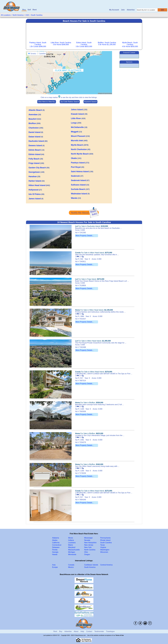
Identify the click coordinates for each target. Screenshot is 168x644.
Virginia (103, 547)
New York (88, 547)
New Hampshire (90, 543)
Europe (55, 567)
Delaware (56, 547)
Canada (71, 565)
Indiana (71, 540)
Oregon (87, 554)
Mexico (71, 567)
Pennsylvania (105, 538)
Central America (106, 565)
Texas (103, 545)
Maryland (72, 547)
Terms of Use (120, 635)
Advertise (131, 10)
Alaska (55, 540)
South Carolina (37, 15)
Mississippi (88, 538)
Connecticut (57, 545)
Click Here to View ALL (47, 102)
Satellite (42, 54)
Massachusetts (74, 550)
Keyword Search (90, 102)
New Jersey (89, 545)
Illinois (71, 538)
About (76, 631)
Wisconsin (104, 552)
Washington (105, 550)
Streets (33, 54)
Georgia (55, 552)
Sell (29, 10)
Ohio (86, 552)
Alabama (56, 538)
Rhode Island (105, 540)
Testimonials (99, 631)
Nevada (87, 540)
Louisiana (72, 543)
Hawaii (55, 554)
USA (27, 15)
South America (90, 567)
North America (18, 15)
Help (82, 631)
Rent (35, 10)
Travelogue (110, 631)
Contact (89, 631)
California (56, 543)
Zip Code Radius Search (70, 102)
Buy (24, 10)
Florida (55, 550)
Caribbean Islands (91, 565)
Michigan (72, 552)
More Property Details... (85, 236)
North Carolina (90, 550)
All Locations (6, 15)
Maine (71, 545)
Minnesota (72, 554)
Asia (54, 565)
